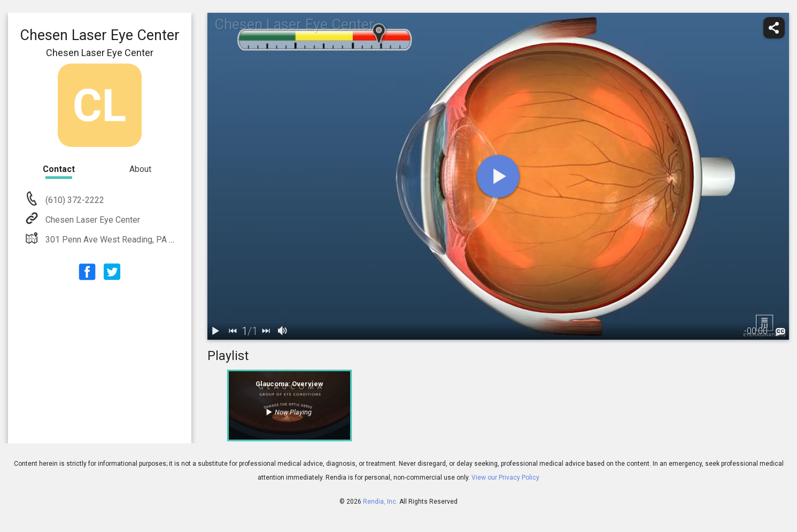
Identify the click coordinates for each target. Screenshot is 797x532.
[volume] (283, 331)
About (140, 169)
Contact (59, 169)
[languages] (780, 332)
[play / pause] (216, 331)
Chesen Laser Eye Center (92, 220)
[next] (266, 331)
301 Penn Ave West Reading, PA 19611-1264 (129, 240)
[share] (774, 28)
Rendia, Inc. (380, 502)
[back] (233, 331)
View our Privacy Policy (505, 478)
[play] (498, 176)
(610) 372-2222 (74, 200)
